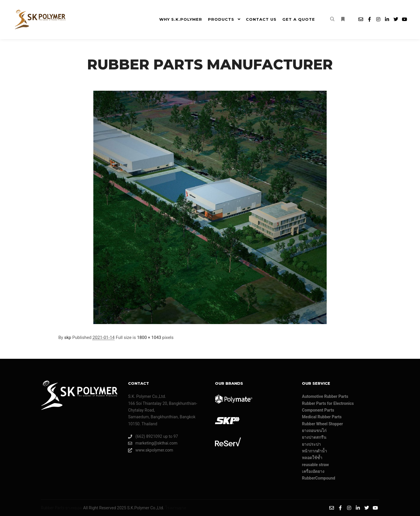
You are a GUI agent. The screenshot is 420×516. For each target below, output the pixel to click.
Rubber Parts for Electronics (328, 403)
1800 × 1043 (149, 337)
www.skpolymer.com (151, 450)
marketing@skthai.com (153, 443)
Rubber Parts (53, 508)
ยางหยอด (74, 508)
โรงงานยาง (175, 508)
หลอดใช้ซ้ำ (312, 458)
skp (68, 337)
